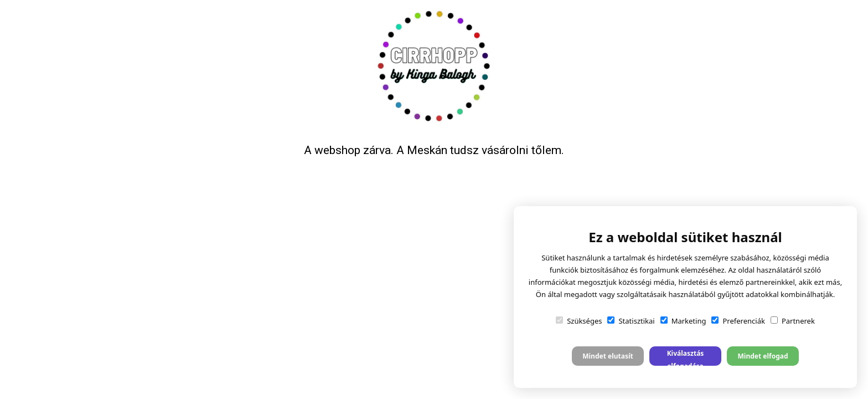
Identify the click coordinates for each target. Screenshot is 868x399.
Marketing (683, 321)
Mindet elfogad (763, 356)
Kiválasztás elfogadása (686, 357)
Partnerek (793, 321)
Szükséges (579, 321)
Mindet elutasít (608, 356)
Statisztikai (631, 321)
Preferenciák (738, 321)
